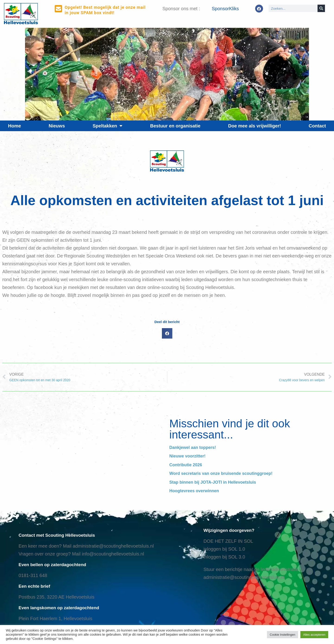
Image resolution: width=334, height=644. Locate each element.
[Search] (321, 8)
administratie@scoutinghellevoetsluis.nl (113, 546)
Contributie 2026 (186, 465)
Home (15, 126)
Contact (317, 126)
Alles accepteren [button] (314, 635)
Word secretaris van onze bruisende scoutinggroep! (221, 473)
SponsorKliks (225, 9)
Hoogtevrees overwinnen (194, 491)
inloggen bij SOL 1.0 (224, 549)
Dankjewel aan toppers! (193, 447)
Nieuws (57, 126)
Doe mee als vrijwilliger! (254, 126)
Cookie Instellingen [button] (283, 635)
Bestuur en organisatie (175, 126)
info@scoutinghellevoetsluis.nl (113, 554)
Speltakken (108, 126)
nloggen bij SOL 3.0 (225, 557)
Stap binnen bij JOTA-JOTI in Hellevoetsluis (213, 482)
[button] (167, 333)
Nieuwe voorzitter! (187, 456)
